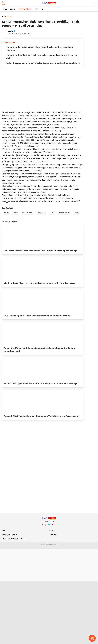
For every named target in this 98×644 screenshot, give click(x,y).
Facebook (42, 526)
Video (76, 213)
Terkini (26, 9)
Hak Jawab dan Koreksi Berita (13, 539)
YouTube (52, 526)
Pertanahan (41, 213)
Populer (40, 9)
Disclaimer (53, 535)
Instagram (46, 526)
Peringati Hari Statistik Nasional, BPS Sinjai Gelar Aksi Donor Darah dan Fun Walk (42, 57)
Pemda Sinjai (27, 213)
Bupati (6, 213)
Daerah (15, 213)
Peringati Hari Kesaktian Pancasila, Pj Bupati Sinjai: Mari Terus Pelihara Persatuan (39, 49)
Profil (51, 531)
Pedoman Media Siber (10, 535)
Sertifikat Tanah (64, 213)
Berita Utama (10, 9)
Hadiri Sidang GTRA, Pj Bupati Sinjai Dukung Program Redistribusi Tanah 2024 (43, 64)
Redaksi (5, 531)
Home (4, 17)
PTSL (52, 213)
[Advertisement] (43, 89)
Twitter (49, 526)
